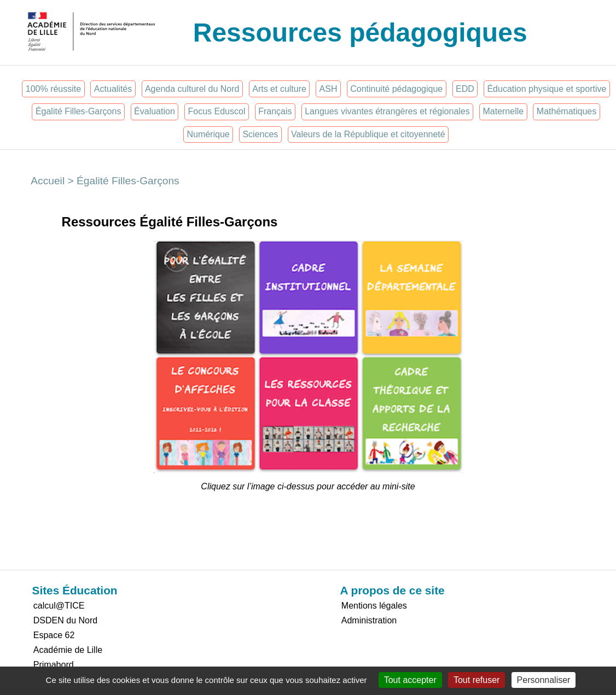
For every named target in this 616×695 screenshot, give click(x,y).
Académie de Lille (68, 650)
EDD (465, 89)
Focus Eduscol (217, 111)
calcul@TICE (59, 606)
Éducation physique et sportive (547, 89)
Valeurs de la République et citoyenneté (368, 134)
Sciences (260, 134)
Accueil (48, 181)
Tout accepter (410, 680)
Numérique (208, 134)
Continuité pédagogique (396, 89)
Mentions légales (374, 606)
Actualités (113, 89)
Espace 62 (54, 635)
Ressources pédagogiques (360, 33)
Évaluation (155, 111)
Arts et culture (279, 89)
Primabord (54, 665)
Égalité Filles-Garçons (79, 111)
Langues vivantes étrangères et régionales (387, 111)
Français (275, 111)
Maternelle (503, 111)
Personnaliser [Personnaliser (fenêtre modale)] (544, 680)
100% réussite (53, 89)
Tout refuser (476, 680)
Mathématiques (566, 111)
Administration (369, 620)
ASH (329, 89)
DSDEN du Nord (65, 620)
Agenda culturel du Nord (192, 89)
